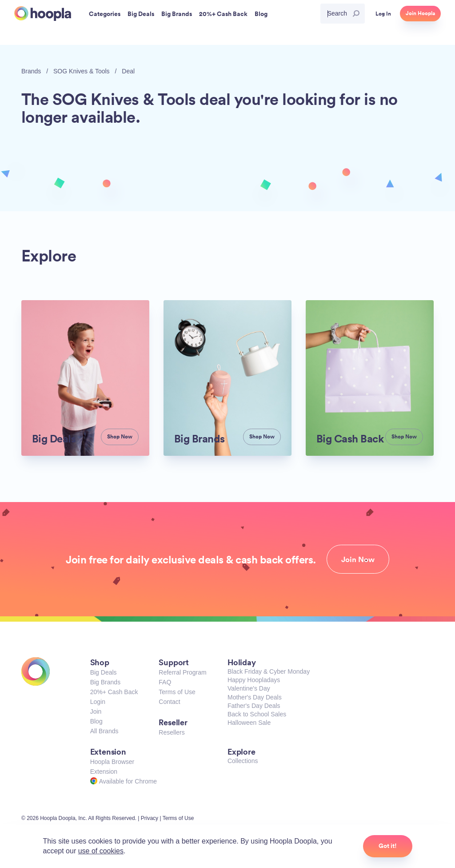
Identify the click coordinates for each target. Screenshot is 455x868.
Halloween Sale (249, 723)
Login (98, 702)
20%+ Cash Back (114, 692)
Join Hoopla (420, 13)
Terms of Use (177, 692)
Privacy (150, 818)
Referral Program (182, 672)
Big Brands (105, 682)
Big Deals (104, 672)
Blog (96, 721)
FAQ (165, 682)
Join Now (358, 559)
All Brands (104, 731)
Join (96, 711)
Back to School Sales (257, 714)
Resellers (172, 732)
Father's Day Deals (254, 706)
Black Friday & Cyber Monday (269, 671)
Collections (243, 761)
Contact (169, 702)
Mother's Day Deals (255, 697)
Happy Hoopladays (254, 680)
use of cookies (101, 851)
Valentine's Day (249, 688)
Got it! (388, 846)
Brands (31, 71)
